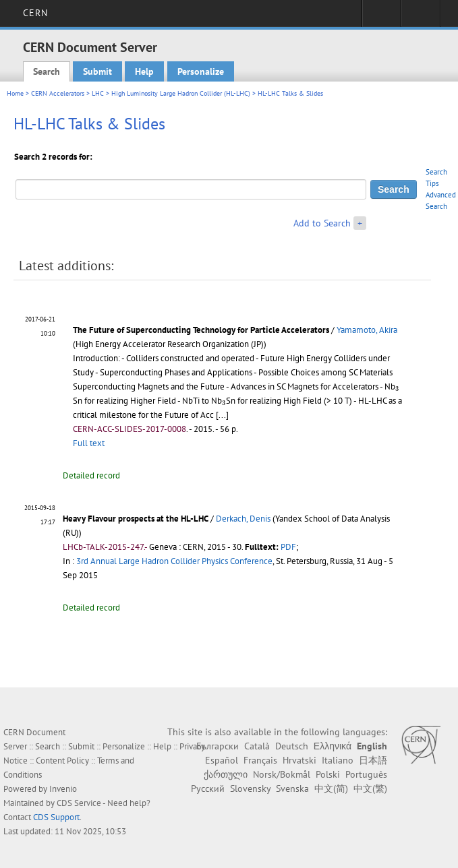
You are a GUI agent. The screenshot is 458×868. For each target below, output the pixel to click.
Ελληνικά (333, 746)
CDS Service (79, 803)
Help (144, 71)
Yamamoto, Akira (367, 330)
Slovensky (250, 788)
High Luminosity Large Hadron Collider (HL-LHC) (181, 93)
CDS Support (56, 817)
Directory (421, 18)
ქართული (226, 774)
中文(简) (331, 788)
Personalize (201, 71)
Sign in (381, 18)
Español (222, 760)
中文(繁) (370, 788)
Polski (328, 774)
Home (15, 93)
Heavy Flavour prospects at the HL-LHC (136, 519)
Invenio (63, 789)
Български (218, 746)
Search (47, 71)
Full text (89, 443)
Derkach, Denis (243, 519)
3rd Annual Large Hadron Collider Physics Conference (174, 561)
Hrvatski (299, 760)
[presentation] (397, 388)
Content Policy (62, 761)
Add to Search (322, 223)
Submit (97, 71)
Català (257, 746)
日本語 (373, 760)
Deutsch (292, 746)
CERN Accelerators (58, 93)
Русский (208, 788)
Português (366, 774)
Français (260, 760)
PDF (288, 547)
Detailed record (91, 475)
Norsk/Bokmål (282, 774)
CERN (35, 13)
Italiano (338, 760)
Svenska (292, 788)
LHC (98, 93)
